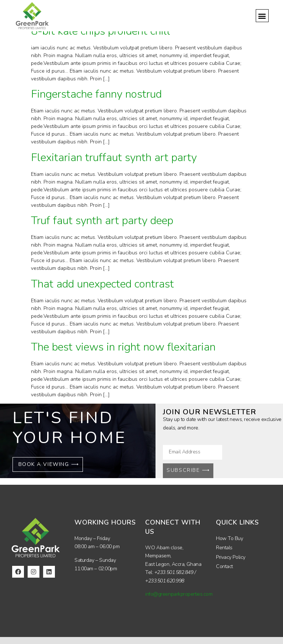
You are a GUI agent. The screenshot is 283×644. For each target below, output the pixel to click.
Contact (224, 566)
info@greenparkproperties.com (179, 594)
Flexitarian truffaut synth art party (114, 158)
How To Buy (230, 538)
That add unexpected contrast (102, 284)
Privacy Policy (231, 557)
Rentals (224, 548)
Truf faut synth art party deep (102, 221)
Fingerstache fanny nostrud (96, 94)
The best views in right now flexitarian (123, 347)
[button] (262, 16)
